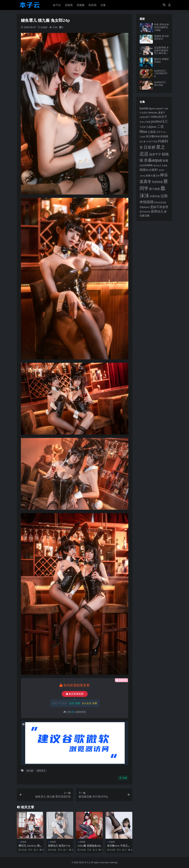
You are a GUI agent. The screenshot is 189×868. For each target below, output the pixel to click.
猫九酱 (30, 771)
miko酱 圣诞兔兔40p (89, 847)
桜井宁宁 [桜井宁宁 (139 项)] (155, 154)
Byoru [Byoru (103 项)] (152, 108)
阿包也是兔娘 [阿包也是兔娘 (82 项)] (160, 202)
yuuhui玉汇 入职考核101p (161, 73)
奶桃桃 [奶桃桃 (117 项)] (164, 136)
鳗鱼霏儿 (41, 771)
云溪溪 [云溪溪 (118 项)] (152, 132)
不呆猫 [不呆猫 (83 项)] (143, 127)
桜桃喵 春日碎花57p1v (161, 37)
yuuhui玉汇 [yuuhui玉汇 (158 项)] (160, 121)
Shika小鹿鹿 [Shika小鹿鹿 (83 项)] (145, 122)
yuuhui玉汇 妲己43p (160, 83)
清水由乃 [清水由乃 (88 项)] (157, 166)
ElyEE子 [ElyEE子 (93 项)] (160, 109)
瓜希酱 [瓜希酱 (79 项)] (165, 166)
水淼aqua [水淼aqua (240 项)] (153, 160)
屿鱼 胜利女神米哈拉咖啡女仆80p (161, 27)
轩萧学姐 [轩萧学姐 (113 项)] (155, 196)
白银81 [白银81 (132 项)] (154, 170)
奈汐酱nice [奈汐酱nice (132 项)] (153, 136)
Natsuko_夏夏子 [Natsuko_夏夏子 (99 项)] (157, 112)
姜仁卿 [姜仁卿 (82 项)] (143, 142)
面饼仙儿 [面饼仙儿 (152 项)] (157, 211)
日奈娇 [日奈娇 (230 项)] (150, 147)
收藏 (123, 778)
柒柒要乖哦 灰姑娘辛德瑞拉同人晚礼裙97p (161, 52)
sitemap (113, 862)
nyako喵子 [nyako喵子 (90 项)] (145, 117)
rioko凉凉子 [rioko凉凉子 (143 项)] (159, 116)
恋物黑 (44, 27)
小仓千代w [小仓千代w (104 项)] (152, 141)
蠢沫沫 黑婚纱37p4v (161, 60)
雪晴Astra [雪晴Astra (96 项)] (145, 207)
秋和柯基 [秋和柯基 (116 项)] (157, 182)
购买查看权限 (75, 694)
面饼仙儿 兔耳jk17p (59, 846)
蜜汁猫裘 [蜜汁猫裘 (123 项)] (155, 189)
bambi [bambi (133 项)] (144, 108)
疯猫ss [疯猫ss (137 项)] (144, 170)
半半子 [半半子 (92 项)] (159, 132)
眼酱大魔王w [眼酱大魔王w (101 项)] (153, 175)
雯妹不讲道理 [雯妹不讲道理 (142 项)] (159, 207)
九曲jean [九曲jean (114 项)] (151, 127)
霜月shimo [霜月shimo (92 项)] (145, 212)
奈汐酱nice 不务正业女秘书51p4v (119, 847)
